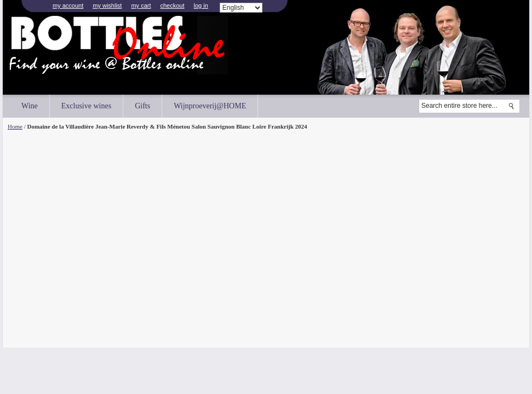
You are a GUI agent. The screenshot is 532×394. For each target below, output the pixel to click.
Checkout (172, 5)
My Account (68, 5)
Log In (201, 5)
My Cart (141, 5)
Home (15, 126)
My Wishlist (107, 5)
